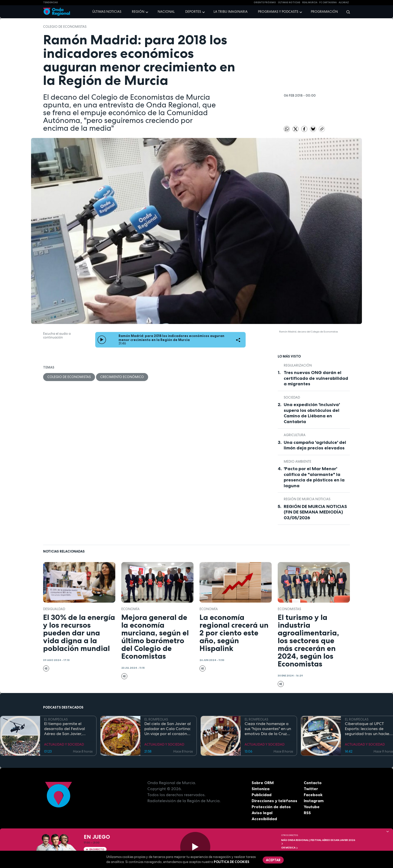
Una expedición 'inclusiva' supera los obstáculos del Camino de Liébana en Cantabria (312, 413)
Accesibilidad (264, 819)
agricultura (295, 435)
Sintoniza (261, 789)
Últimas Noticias (289, 3)
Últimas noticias (107, 12)
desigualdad (54, 609)
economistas (289, 609)
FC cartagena (328, 3)
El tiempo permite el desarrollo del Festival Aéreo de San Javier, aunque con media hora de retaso (66, 729)
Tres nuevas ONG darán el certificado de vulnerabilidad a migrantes (316, 378)
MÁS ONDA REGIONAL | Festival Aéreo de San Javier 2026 (318, 842)
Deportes (193, 12)
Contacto (313, 783)
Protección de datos (271, 807)
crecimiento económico (122, 377)
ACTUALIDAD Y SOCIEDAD (64, 744)
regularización (298, 365)
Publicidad (262, 795)
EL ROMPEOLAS (56, 719)
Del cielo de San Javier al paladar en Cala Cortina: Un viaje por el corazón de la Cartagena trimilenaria (168, 729)
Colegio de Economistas (65, 27)
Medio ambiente (298, 462)
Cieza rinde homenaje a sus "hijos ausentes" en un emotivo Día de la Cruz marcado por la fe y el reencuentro (268, 729)
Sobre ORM (263, 783)
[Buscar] (347, 12)
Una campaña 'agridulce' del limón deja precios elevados (315, 445)
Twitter (311, 789)
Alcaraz (344, 3)
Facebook (313, 795)
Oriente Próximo (265, 3)
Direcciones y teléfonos (274, 801)
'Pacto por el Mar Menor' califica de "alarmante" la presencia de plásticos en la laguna (314, 477)
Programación (324, 12)
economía (130, 609)
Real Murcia (310, 3)
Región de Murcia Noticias (307, 499)
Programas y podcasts (278, 12)
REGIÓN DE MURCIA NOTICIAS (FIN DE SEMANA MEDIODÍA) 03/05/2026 (315, 512)
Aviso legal (262, 813)
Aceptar (273, 860)
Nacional (166, 12)
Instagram (314, 801)
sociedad (292, 397)
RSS (307, 813)
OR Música (290, 848)
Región (138, 12)
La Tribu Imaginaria (231, 12)
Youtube (312, 807)
